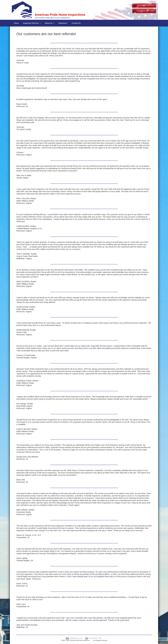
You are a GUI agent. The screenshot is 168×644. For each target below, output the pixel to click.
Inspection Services (31, 23)
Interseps (105, 640)
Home (16, 23)
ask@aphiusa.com (76, 638)
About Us (49, 23)
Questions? (63, 23)
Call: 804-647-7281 (95, 638)
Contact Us (76, 23)
